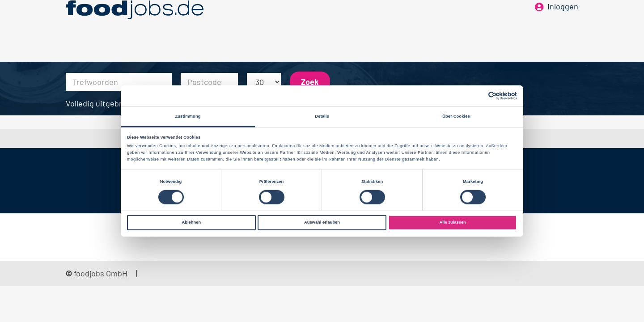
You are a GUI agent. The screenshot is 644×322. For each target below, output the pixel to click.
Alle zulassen (453, 222)
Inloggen (563, 21)
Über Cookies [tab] (456, 116)
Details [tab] (322, 116)
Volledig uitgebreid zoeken (113, 103)
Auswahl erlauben (322, 222)
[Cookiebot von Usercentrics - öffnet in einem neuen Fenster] (478, 96)
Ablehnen (191, 222)
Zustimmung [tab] (188, 116)
